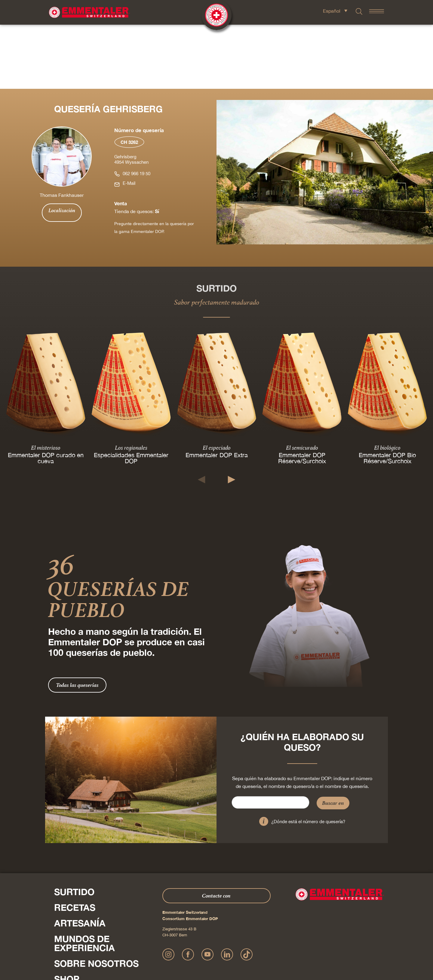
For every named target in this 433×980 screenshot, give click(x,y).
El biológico (387, 383)
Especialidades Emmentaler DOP (131, 394)
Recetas (75, 843)
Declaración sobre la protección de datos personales (214, 948)
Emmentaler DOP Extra (217, 391)
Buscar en (333, 739)
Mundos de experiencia (84, 879)
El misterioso (46, 383)
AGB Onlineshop (271, 948)
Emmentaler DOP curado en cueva (46, 394)
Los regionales (131, 383)
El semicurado (302, 383)
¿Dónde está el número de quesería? (308, 757)
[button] (202, 416)
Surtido (74, 828)
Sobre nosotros (96, 899)
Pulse (60, 928)
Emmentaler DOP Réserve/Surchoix (302, 394)
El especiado (217, 383)
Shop (67, 915)
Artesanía (80, 859)
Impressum (161, 948)
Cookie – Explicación (304, 948)
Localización (62, 146)
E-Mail (129, 119)
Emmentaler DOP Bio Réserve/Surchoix (387, 394)
